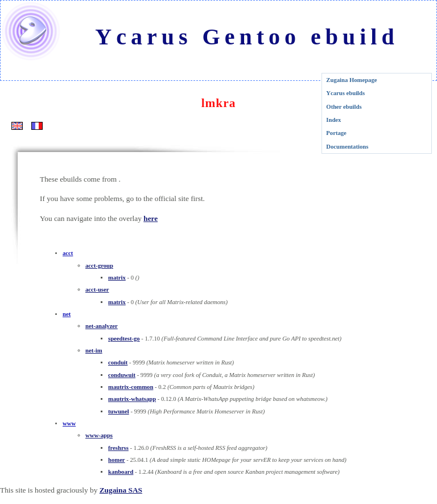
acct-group (99, 266)
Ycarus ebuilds (345, 93)
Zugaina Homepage (351, 80)
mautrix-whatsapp (132, 399)
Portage (336, 133)
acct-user (97, 290)
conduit (118, 362)
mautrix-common (131, 387)
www (69, 423)
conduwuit (122, 375)
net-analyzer (102, 326)
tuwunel (119, 411)
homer (117, 460)
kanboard (121, 472)
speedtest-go (124, 339)
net (67, 314)
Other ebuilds (344, 107)
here (151, 218)
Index (333, 120)
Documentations (347, 147)
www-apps (99, 435)
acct (68, 253)
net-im (94, 351)
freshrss (118, 448)
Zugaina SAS (121, 490)
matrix (117, 278)
